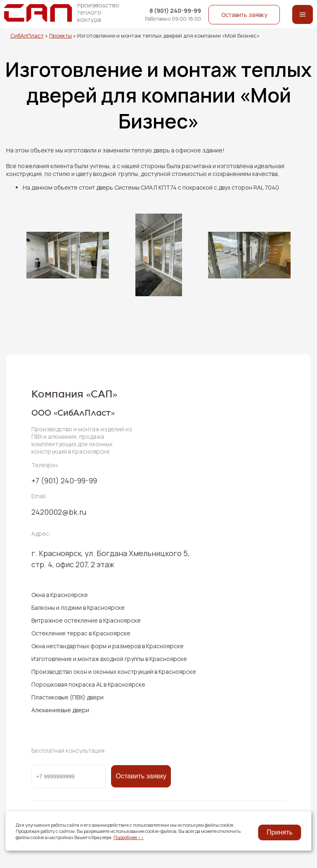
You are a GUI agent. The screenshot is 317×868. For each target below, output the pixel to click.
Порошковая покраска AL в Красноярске (88, 684)
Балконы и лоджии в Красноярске (78, 608)
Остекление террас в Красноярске (81, 633)
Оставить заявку (244, 15)
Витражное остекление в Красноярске (86, 620)
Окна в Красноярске (60, 595)
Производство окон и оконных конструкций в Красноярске (114, 672)
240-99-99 (64, 480)
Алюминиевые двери (60, 710)
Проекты (60, 36)
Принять (280, 832)
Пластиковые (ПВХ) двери (67, 697)
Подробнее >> (129, 837)
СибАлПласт (27, 36)
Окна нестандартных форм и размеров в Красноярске (108, 646)
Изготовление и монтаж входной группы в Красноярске (109, 659)
